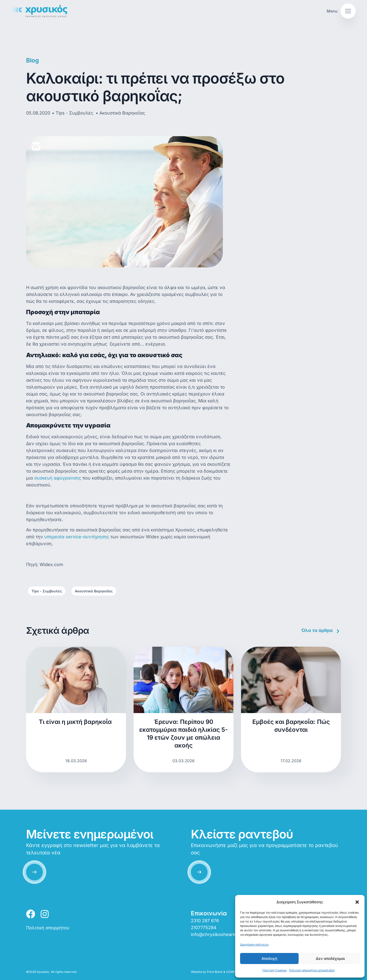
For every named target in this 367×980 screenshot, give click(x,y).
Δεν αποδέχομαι (330, 958)
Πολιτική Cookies (275, 970)
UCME (230, 972)
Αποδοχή (269, 958)
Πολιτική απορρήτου (48, 928)
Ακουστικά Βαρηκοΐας (94, 591)
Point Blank (215, 972)
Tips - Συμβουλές (47, 591)
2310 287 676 (205, 921)
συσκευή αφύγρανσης (58, 478)
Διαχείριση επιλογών (254, 944)
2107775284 (204, 928)
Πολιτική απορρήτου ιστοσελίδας (312, 970)
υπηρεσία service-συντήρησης (77, 537)
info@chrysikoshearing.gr (218, 934)
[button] (357, 902)
